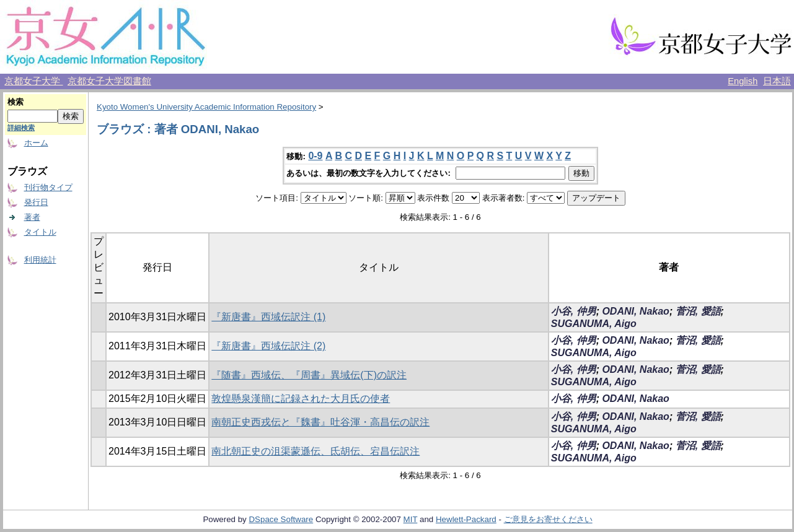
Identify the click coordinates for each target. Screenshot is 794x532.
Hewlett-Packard (466, 519)
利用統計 (40, 260)
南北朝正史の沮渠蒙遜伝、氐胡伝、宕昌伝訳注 (315, 451)
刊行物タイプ (48, 187)
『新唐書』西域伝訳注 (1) (268, 317)
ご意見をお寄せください (548, 519)
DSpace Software (281, 519)
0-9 (315, 156)
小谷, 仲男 (574, 311)
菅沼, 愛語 (698, 311)
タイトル (40, 232)
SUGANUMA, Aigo (594, 324)
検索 (15, 102)
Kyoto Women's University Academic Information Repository (206, 107)
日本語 (777, 81)
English (743, 81)
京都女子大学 (33, 81)
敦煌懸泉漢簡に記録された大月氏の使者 (301, 399)
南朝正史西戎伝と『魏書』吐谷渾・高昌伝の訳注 (320, 422)
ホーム (36, 143)
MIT (411, 519)
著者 (32, 217)
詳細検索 (21, 128)
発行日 (36, 202)
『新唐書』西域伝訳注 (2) (268, 346)
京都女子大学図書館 (109, 81)
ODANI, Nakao (635, 311)
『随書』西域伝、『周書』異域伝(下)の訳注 (309, 375)
